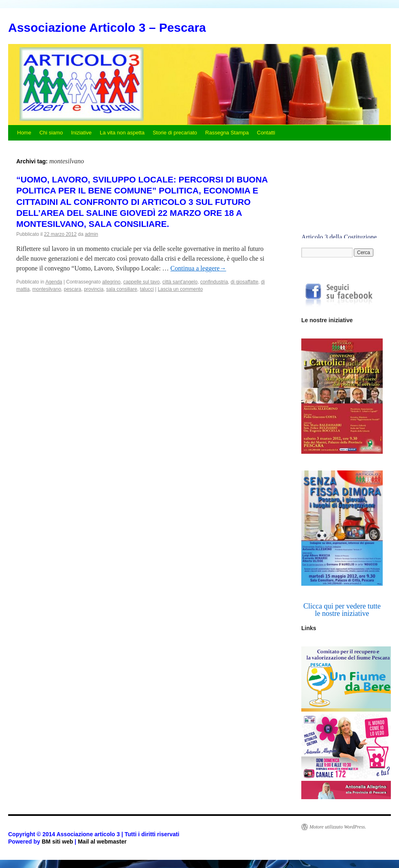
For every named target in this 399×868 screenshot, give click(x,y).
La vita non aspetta (122, 133)
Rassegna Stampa (227, 133)
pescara (73, 289)
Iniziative (81, 133)
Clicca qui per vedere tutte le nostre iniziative (342, 610)
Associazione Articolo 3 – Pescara (107, 27)
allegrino (111, 282)
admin (91, 234)
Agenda (54, 282)
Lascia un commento (180, 289)
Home (24, 133)
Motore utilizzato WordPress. (338, 827)
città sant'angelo (180, 282)
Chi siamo (51, 133)
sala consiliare (122, 289)
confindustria (214, 282)
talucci (147, 289)
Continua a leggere (198, 268)
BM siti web (57, 842)
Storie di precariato (175, 133)
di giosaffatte (245, 282)
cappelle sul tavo (141, 282)
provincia (94, 289)
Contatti (266, 133)
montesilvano (47, 289)
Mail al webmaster (102, 842)
